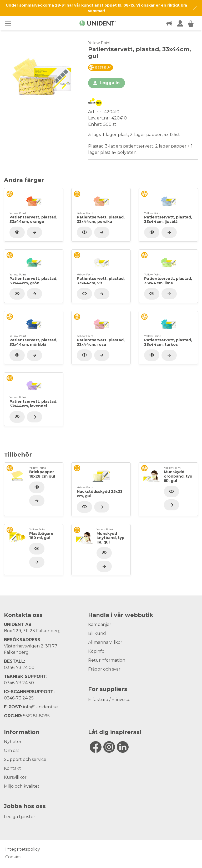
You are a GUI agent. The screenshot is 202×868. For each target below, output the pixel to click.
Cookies (13, 857)
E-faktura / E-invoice (109, 700)
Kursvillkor (15, 777)
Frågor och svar (104, 669)
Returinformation (107, 660)
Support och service (25, 759)
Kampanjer (100, 624)
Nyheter (13, 742)
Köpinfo (96, 651)
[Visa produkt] (34, 232)
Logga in (110, 83)
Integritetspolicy (23, 849)
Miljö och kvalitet (22, 786)
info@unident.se (41, 707)
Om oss (12, 751)
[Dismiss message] (195, 8)
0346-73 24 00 (19, 668)
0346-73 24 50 (19, 683)
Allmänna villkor (105, 642)
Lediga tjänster (20, 817)
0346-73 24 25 (19, 698)
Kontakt (12, 768)
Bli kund (97, 633)
